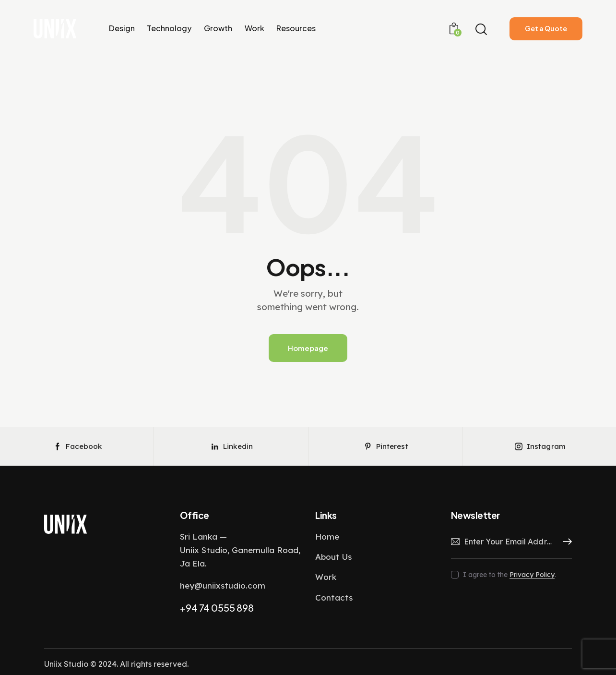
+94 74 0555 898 (217, 608)
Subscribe (565, 542)
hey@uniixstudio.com (223, 585)
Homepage (308, 348)
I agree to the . (509, 575)
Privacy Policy (532, 575)
